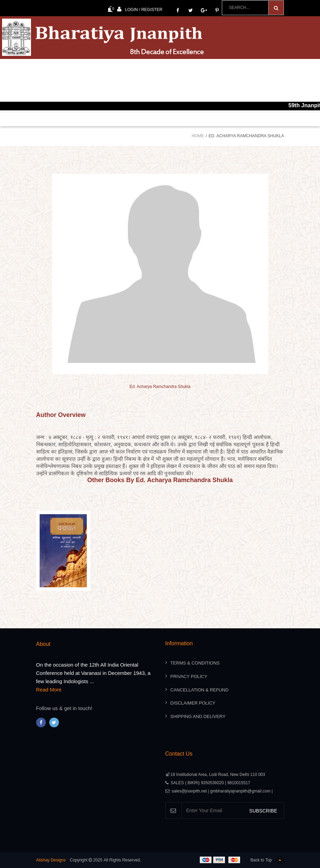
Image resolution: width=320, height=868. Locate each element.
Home (198, 136)
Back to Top (267, 860)
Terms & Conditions (195, 663)
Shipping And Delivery (198, 716)
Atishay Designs (51, 860)
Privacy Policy (189, 676)
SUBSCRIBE (263, 811)
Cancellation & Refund (200, 690)
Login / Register (140, 9)
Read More (49, 690)
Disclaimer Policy (193, 703)
